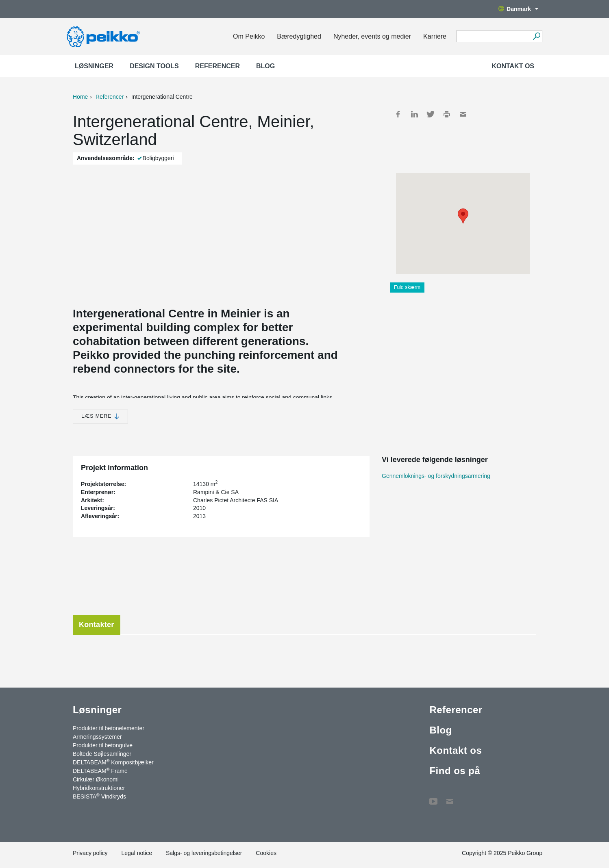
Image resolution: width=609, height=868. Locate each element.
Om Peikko (249, 36)
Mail (463, 114)
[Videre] (536, 36)
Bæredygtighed (299, 36)
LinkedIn (414, 114)
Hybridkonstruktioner (99, 788)
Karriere (435, 36)
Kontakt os (513, 66)
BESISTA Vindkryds (99, 796)
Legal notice (137, 853)
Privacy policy (90, 853)
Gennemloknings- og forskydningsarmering (436, 476)
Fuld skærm (407, 287)
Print (447, 114)
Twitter (431, 114)
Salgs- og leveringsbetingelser (204, 853)
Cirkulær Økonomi (96, 779)
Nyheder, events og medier (372, 36)
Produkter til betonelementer (109, 728)
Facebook (398, 114)
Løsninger (94, 66)
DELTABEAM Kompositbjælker (113, 762)
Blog (265, 66)
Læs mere (100, 416)
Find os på (455, 771)
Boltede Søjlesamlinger (102, 754)
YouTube (433, 797)
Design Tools (154, 66)
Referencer (217, 66)
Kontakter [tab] (97, 625)
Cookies (266, 853)
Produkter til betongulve (103, 745)
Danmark (518, 9)
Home (80, 97)
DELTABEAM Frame (100, 770)
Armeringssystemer (97, 737)
